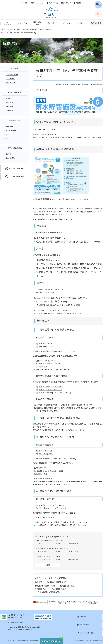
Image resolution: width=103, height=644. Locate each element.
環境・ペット (20, 29)
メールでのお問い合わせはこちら (48, 592)
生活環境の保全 (12, 75)
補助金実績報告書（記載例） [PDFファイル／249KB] (56, 459)
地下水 (9, 154)
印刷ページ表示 (98, 85)
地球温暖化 (10, 158)
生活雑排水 (10, 79)
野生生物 (10, 103)
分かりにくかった (74, 551)
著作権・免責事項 (23, 641)
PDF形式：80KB (46, 344)
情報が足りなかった (75, 543)
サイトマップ (12, 641)
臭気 (8, 134)
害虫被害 (10, 126)
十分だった (41, 543)
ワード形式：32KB (46, 347)
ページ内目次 (42, 90)
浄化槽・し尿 (11, 83)
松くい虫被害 (11, 130)
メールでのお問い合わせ (88, 633)
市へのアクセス (85, 625)
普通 (59, 543)
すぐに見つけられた (44, 559)
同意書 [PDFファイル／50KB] (51, 390)
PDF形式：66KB (46, 451)
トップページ (11, 29)
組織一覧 (83, 617)
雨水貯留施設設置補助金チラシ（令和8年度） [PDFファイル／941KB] (62, 199)
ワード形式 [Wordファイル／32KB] (53, 508)
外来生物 (10, 111)
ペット (8, 99)
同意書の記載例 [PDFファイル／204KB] (55, 393)
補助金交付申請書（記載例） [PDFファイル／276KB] (56, 351)
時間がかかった (73, 559)
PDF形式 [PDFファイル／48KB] (52, 505)
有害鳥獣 (10, 107)
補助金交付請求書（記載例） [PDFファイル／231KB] (56, 513)
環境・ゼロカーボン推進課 (45, 582)
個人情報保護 (34, 641)
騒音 (8, 138)
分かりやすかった (43, 551)
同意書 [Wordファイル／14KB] (51, 387)
